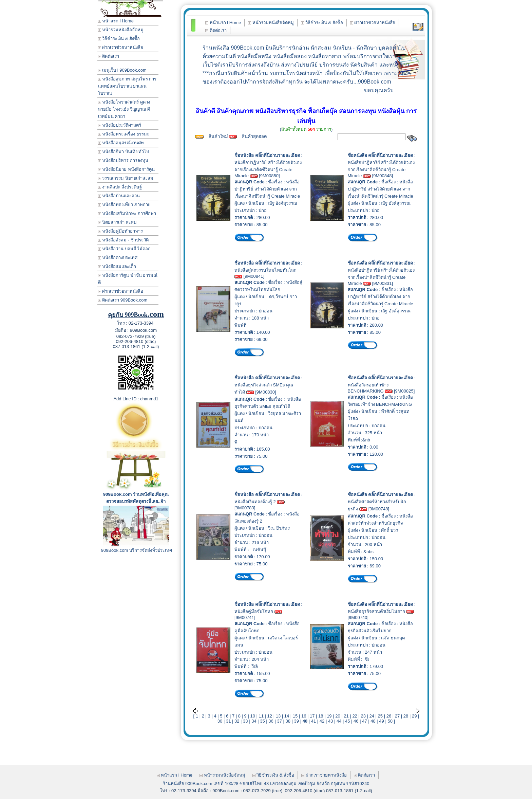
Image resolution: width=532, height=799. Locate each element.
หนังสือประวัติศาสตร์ (120, 125)
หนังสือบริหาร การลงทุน (123, 160)
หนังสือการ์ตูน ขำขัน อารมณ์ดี (128, 279)
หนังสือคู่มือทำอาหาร (121, 231)
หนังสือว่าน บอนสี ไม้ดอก (125, 249)
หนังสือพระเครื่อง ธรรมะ (124, 134)
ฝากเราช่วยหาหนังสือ (121, 47)
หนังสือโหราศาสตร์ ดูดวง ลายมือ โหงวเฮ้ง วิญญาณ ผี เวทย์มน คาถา (124, 109)
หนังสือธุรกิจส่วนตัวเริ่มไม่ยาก (376, 611)
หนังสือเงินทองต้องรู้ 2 (255, 502)
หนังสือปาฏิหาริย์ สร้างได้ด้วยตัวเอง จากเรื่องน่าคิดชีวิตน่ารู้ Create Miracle (268, 169)
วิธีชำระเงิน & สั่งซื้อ (119, 39)
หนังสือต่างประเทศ (118, 258)
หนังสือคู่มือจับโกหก (254, 611)
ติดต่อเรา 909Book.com (123, 300)
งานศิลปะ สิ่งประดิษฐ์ (120, 187)
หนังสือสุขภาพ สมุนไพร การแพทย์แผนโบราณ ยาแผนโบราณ (127, 86)
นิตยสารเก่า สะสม (117, 222)
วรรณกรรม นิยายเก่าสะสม (126, 178)
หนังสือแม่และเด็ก (117, 266)
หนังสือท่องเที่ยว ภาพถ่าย (124, 205)
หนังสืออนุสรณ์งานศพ (121, 143)
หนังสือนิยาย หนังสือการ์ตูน (126, 169)
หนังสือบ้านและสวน (119, 196)
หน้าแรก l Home (116, 21)
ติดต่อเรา (109, 56)
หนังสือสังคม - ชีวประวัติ (123, 240)
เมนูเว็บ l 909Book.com (122, 70)
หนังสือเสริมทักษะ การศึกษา (127, 213)
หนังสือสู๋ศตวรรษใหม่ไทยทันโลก (265, 270)
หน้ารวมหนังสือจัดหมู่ (121, 30)
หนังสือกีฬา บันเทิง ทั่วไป (124, 152)
